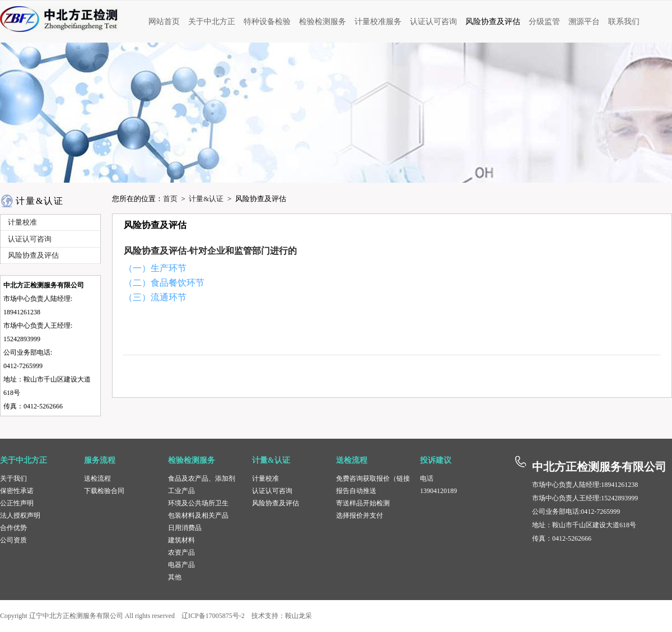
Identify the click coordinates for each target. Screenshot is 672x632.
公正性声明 (17, 503)
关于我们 (13, 478)
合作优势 (13, 528)
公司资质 (13, 540)
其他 (175, 577)
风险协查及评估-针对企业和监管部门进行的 (210, 251)
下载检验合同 (104, 491)
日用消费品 (185, 528)
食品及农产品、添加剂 (202, 478)
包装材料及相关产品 (198, 515)
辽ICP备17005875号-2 (213, 616)
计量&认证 (206, 199)
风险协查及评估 (276, 503)
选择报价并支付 (360, 515)
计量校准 (265, 478)
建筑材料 (181, 540)
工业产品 (181, 491)
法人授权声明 (20, 515)
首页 (170, 199)
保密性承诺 (17, 491)
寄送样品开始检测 (363, 503)
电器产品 (181, 565)
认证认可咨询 (272, 491)
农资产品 (181, 552)
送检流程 (97, 478)
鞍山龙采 (298, 616)
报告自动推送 (356, 491)
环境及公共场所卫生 (198, 503)
